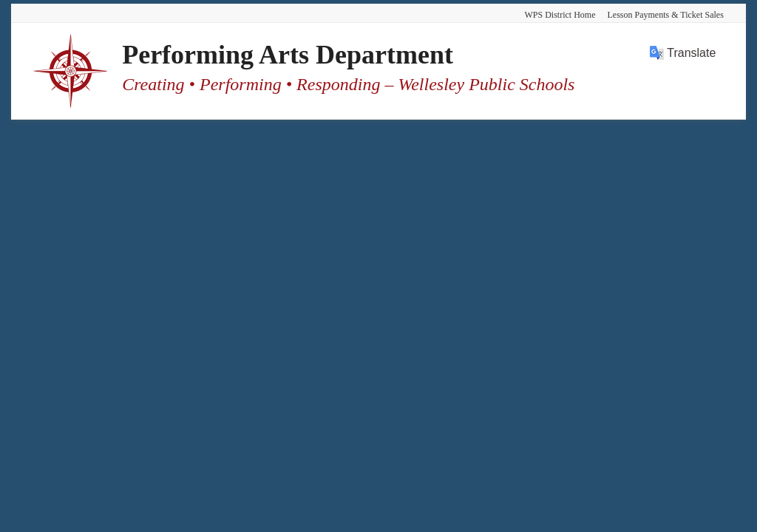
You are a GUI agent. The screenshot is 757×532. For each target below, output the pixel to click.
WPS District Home (560, 15)
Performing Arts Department (288, 55)
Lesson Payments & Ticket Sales (665, 15)
